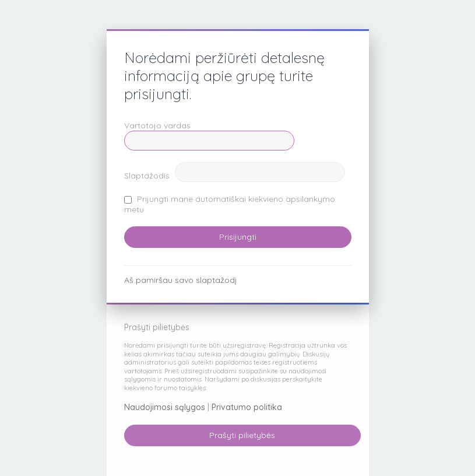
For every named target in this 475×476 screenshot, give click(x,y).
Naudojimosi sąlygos (165, 407)
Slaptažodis (147, 176)
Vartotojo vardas (157, 125)
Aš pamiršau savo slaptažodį (180, 280)
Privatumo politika (247, 407)
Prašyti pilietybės (242, 435)
